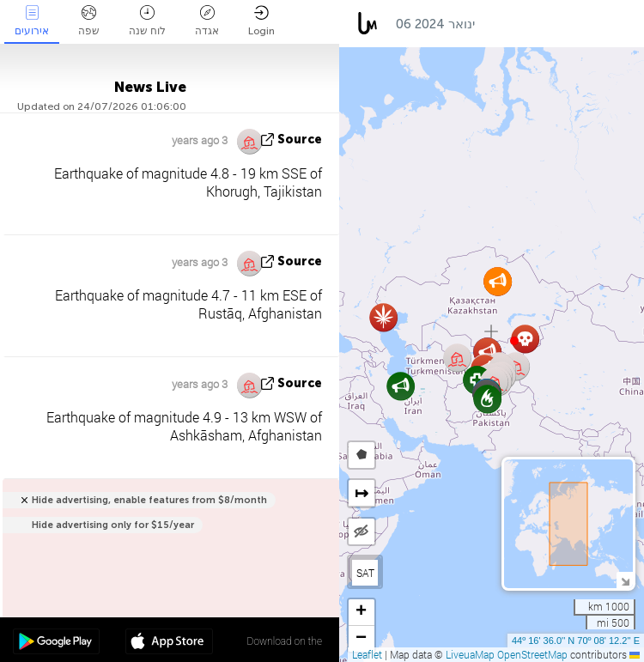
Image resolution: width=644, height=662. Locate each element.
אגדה (207, 21)
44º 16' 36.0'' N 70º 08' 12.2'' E (576, 641)
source (300, 140)
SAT (365, 573)
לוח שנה (147, 21)
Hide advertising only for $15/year (113, 525)
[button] (514, 341)
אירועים (32, 21)
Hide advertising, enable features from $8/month (149, 500)
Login (261, 21)
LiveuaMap (470, 654)
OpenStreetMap (532, 654)
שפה (89, 21)
